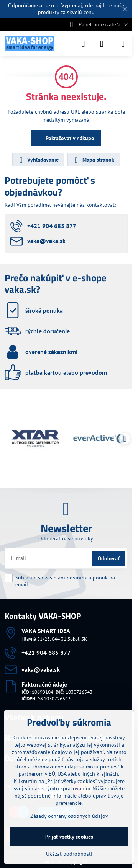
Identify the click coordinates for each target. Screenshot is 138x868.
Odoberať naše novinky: (66, 538)
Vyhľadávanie (38, 160)
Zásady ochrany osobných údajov (69, 816)
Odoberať (109, 558)
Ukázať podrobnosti (69, 854)
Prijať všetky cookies (69, 837)
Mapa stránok (93, 160)
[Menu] (123, 44)
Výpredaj (72, 5)
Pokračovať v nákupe (65, 139)
